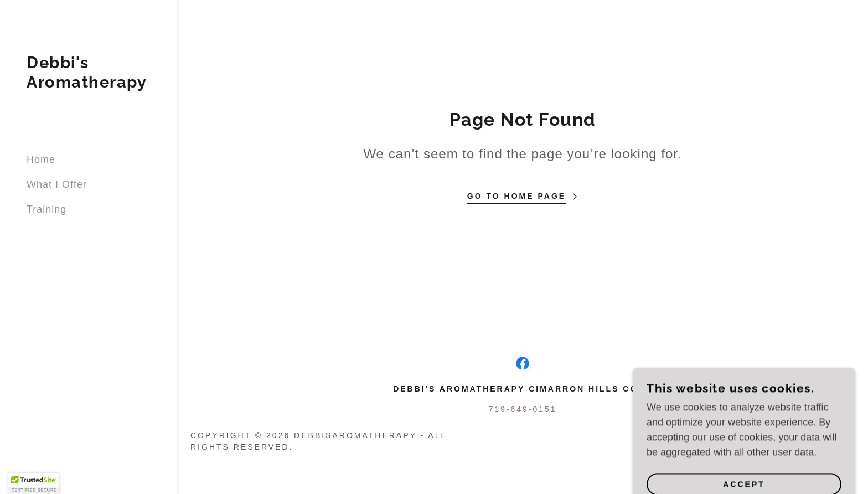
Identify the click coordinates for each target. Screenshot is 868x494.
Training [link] (46, 209)
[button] (34, 483)
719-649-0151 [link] (522, 409)
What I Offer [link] (57, 184)
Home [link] (41, 159)
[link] (87, 84)
